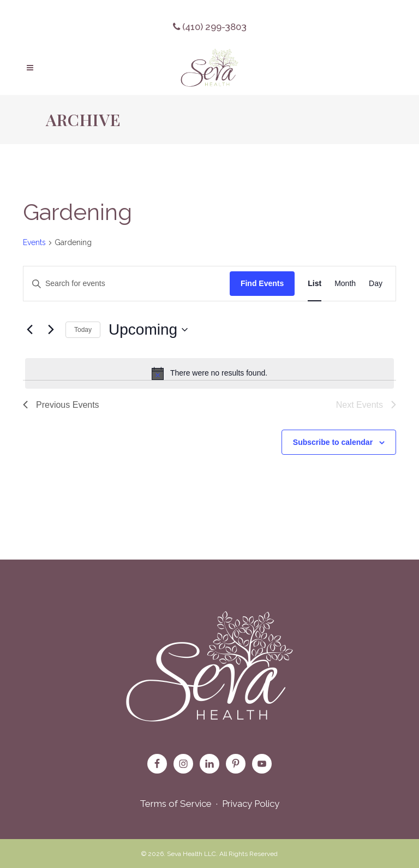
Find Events (262, 283)
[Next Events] (51, 330)
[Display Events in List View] (315, 284)
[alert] (209, 373)
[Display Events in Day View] (376, 284)
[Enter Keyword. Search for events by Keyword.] (127, 284)
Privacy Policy (251, 804)
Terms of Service (176, 804)
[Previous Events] (29, 330)
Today (83, 330)
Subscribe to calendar (333, 442)
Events (34, 242)
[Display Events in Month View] (345, 284)
